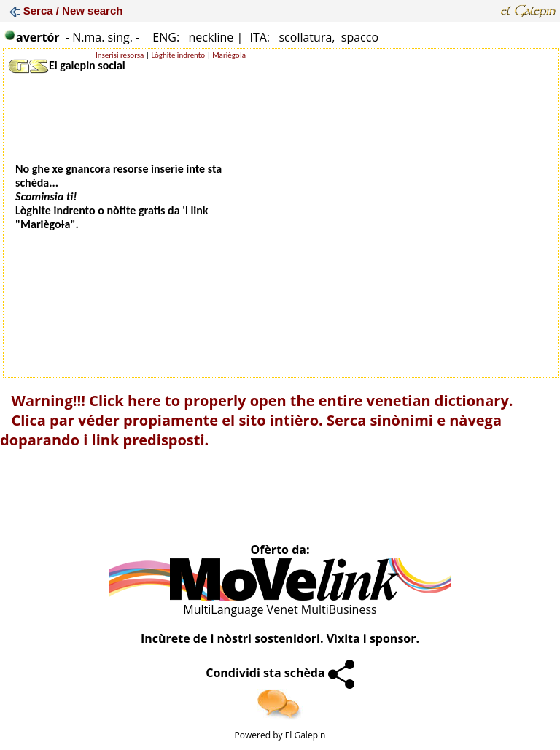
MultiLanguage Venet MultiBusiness (280, 609)
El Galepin (306, 735)
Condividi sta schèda (280, 673)
